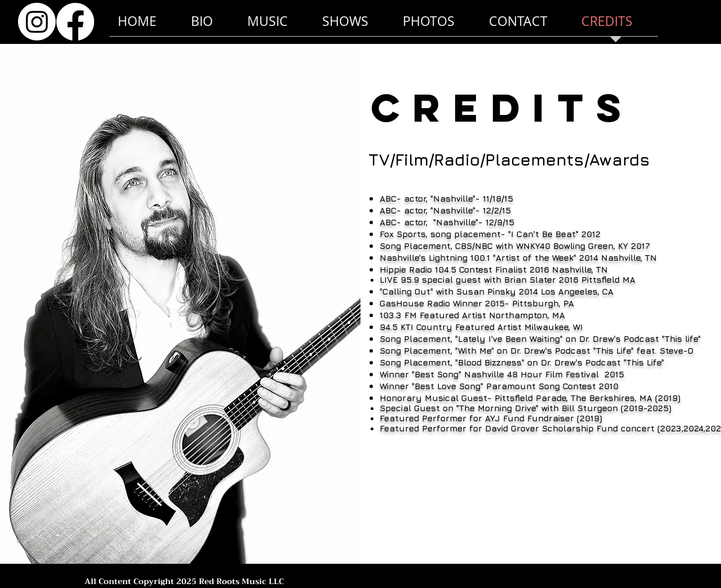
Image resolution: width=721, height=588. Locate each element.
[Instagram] (37, 22)
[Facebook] (75, 22)
